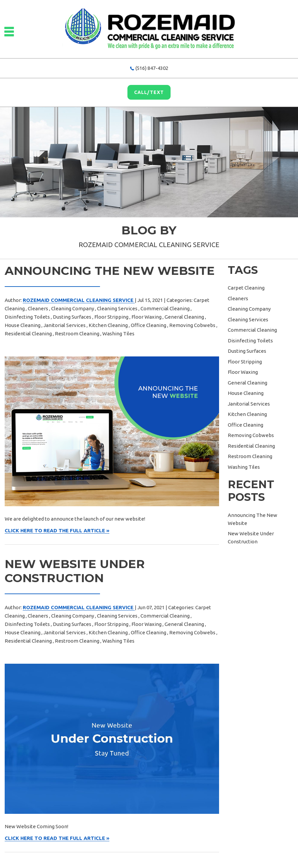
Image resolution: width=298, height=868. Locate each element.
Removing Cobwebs (192, 325)
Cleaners (38, 308)
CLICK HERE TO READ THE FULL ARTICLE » (57, 530)
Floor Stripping (111, 317)
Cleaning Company (73, 308)
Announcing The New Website (110, 271)
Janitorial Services (65, 325)
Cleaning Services (117, 308)
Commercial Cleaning (165, 308)
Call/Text (149, 92)
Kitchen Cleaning (108, 325)
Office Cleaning (148, 325)
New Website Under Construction (75, 571)
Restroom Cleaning (77, 334)
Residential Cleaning (28, 334)
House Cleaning (23, 325)
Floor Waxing (146, 317)
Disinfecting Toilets (27, 317)
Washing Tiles (118, 334)
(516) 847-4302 (152, 68)
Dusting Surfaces (72, 317)
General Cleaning (184, 317)
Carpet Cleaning (246, 288)
